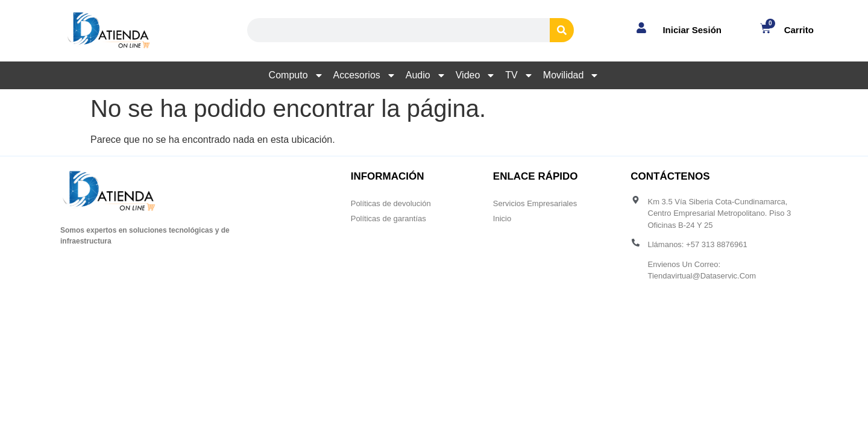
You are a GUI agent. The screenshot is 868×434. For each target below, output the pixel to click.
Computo (296, 75)
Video (476, 75)
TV (519, 75)
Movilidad (571, 75)
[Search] (562, 30)
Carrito (799, 30)
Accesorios (365, 75)
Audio (426, 75)
